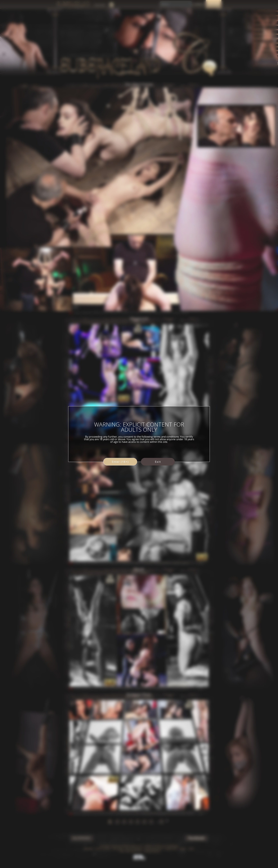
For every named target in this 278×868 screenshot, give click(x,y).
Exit (158, 462)
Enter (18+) (120, 462)
